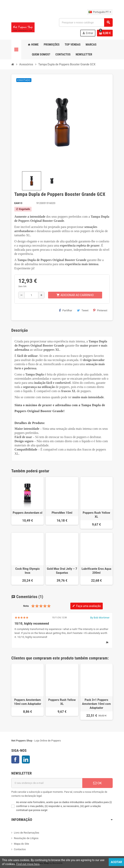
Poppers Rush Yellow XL (96, 515)
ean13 (18, 203)
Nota (26, 606)
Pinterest (100, 310)
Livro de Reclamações (27, 833)
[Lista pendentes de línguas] (100, 12)
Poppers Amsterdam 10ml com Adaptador (28, 702)
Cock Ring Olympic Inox (28, 571)
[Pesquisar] (86, 22)
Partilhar (66, 310)
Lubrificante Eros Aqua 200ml (96, 571)
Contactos (20, 849)
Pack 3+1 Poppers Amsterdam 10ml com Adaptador (96, 704)
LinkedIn (26, 759)
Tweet (83, 310)
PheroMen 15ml (62, 513)
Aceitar (116, 862)
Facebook (15, 759)
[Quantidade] (31, 295)
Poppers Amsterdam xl (28, 513)
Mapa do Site (21, 844)
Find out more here (28, 864)
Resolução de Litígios (26, 838)
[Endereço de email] (47, 783)
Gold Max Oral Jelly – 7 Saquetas (62, 571)
